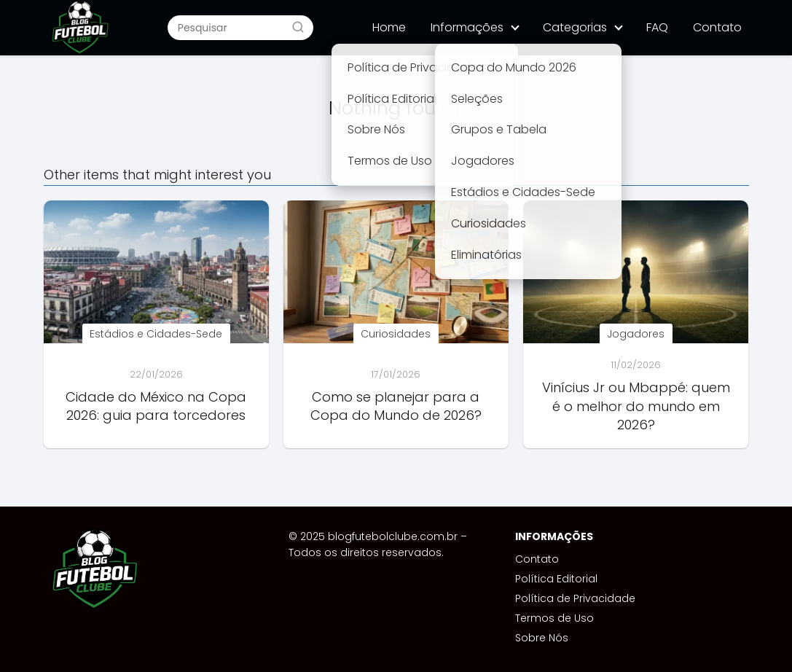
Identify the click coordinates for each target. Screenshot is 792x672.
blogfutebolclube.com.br (393, 536)
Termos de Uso (554, 618)
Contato (717, 27)
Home (389, 27)
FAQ (657, 27)
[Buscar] (298, 27)
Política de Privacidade (575, 598)
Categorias (575, 27)
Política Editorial (556, 579)
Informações (467, 27)
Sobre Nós (542, 638)
